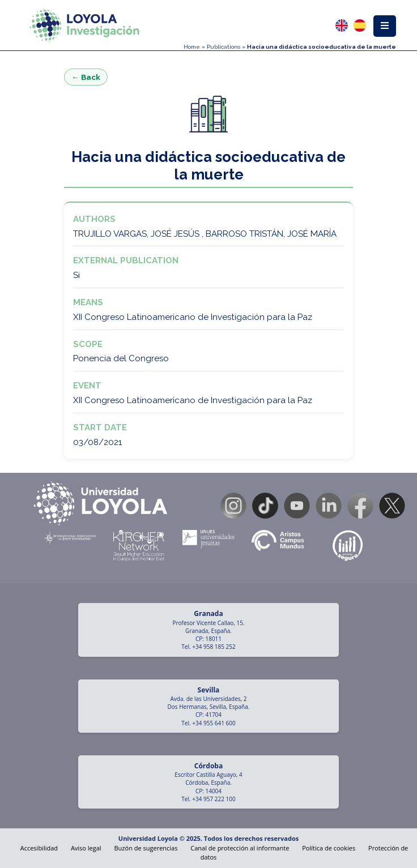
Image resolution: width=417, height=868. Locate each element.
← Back (86, 77)
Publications (224, 47)
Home (192, 47)
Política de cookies (329, 848)
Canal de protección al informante (240, 848)
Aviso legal (86, 848)
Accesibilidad (39, 848)
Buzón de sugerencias (146, 848)
